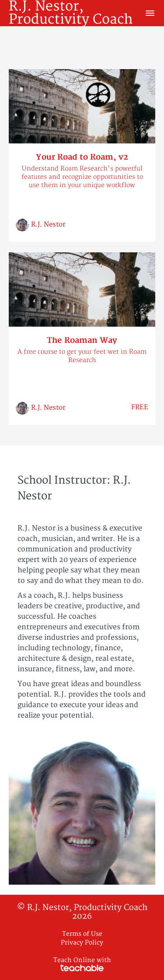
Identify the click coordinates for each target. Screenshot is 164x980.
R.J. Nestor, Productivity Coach (71, 13)
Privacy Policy (82, 943)
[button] (150, 13)
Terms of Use (82, 934)
